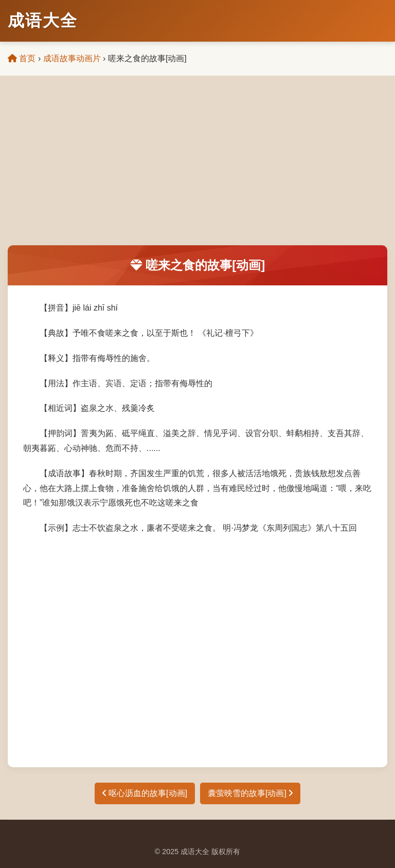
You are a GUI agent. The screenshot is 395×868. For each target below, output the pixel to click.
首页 (22, 58)
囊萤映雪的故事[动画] (250, 793)
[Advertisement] (197, 168)
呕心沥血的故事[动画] (145, 793)
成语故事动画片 (72, 58)
